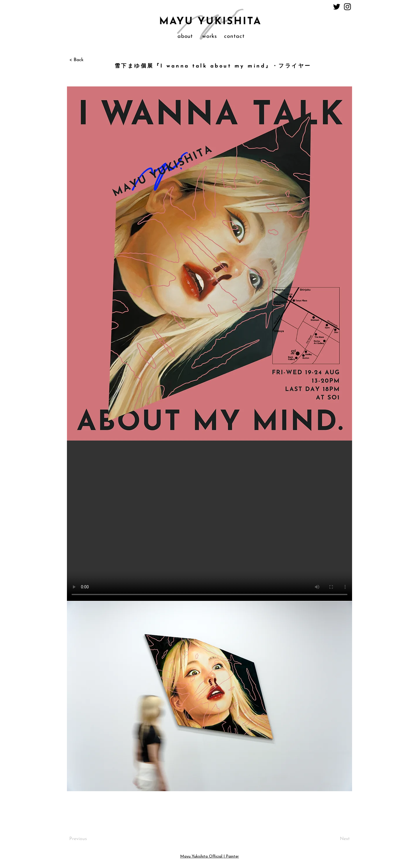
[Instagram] (347, 7)
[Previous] (88, 839)
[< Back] (88, 60)
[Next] (335, 839)
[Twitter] (337, 7)
